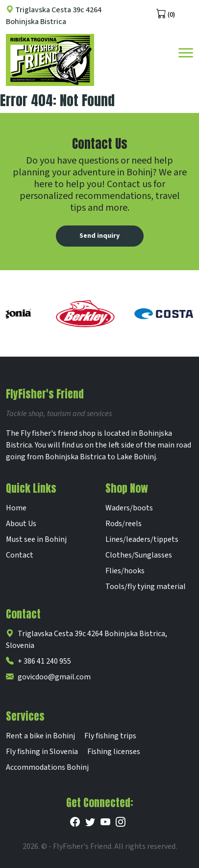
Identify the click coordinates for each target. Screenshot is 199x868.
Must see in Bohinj (36, 539)
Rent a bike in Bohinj (40, 736)
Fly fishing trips (110, 736)
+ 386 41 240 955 (38, 661)
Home (16, 508)
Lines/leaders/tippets (142, 539)
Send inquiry (99, 236)
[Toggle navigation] (186, 52)
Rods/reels (124, 524)
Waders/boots (129, 508)
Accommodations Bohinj (47, 767)
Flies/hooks (125, 571)
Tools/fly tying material (146, 587)
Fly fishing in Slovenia (42, 752)
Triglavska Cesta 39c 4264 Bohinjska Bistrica (54, 16)
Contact (20, 555)
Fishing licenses (114, 752)
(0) (166, 14)
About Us (21, 524)
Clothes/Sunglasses (139, 555)
